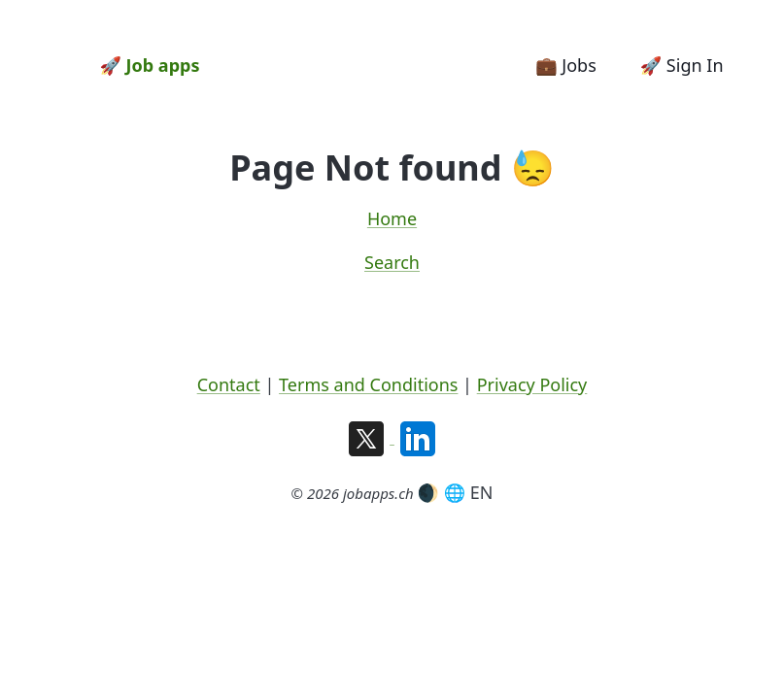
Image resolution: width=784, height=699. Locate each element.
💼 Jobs (566, 65)
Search (392, 262)
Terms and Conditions (368, 384)
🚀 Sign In (682, 65)
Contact (229, 384)
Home (392, 218)
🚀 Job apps (150, 65)
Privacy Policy (532, 384)
